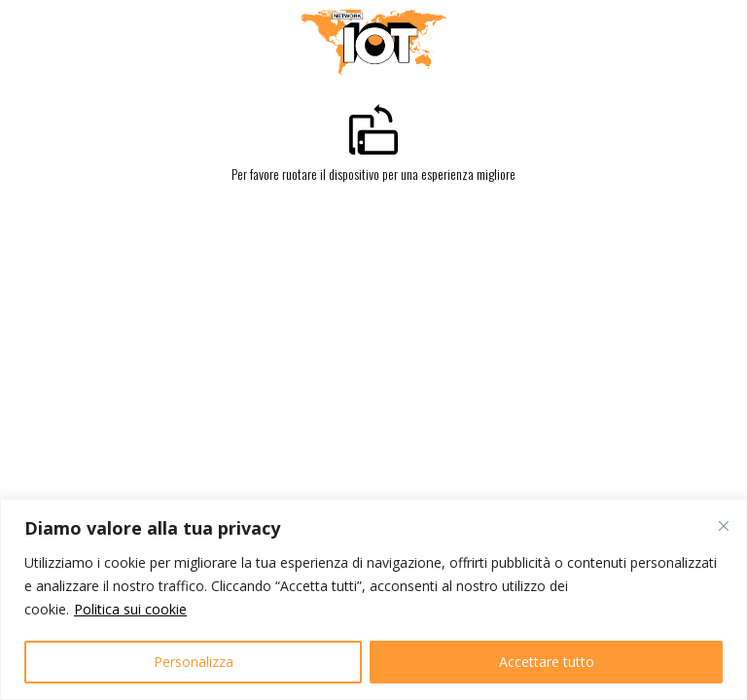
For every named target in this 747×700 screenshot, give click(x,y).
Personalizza (194, 662)
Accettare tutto (547, 662)
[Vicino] (724, 526)
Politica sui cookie (130, 609)
